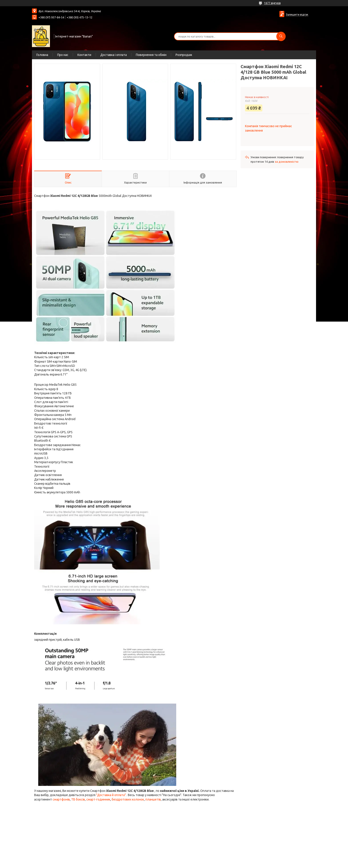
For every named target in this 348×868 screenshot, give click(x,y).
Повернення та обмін (151, 55)
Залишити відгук (297, 14)
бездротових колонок (128, 799)
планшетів (153, 799)
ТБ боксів (78, 799)
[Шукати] (281, 36)
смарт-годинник (98, 799)
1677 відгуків (272, 3)
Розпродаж (184, 55)
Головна (42, 55)
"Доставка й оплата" (111, 795)
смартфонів (61, 799)
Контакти (84, 55)
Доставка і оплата (114, 55)
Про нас (63, 55)
